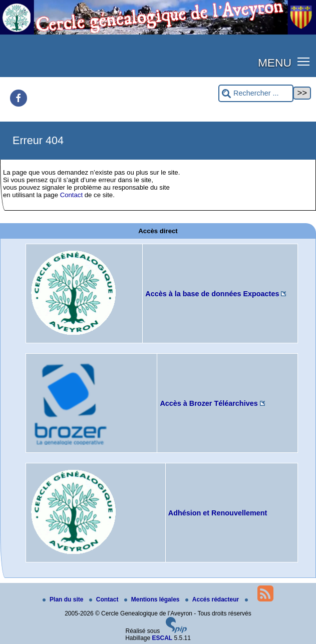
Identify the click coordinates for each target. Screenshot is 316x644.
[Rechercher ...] (256, 93)
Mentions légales (153, 599)
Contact (71, 195)
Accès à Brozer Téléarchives (209, 403)
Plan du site (64, 599)
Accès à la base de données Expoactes (212, 294)
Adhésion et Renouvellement (218, 513)
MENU (275, 63)
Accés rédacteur (213, 599)
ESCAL (163, 638)
